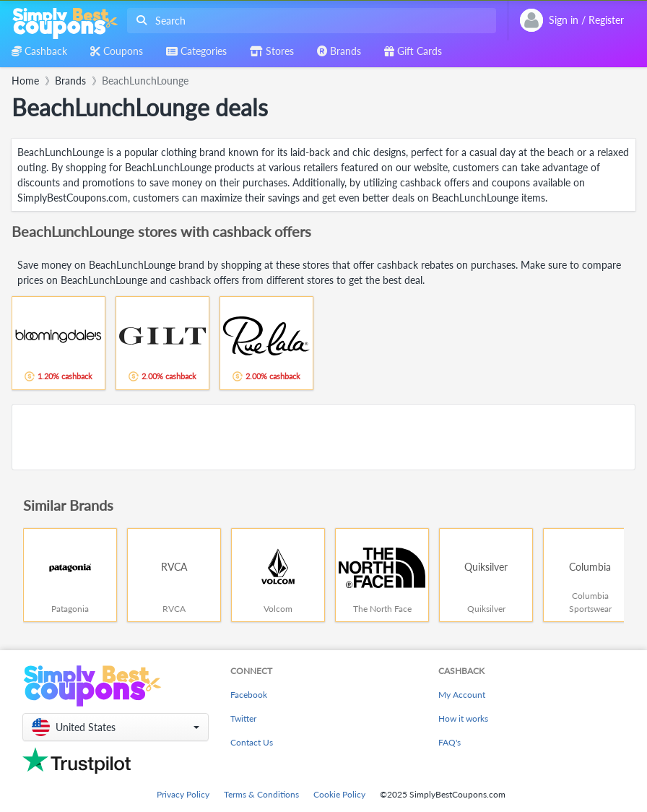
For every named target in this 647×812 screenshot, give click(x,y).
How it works (463, 718)
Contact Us (252, 742)
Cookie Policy (339, 794)
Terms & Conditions (261, 794)
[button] (116, 727)
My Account (462, 695)
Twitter (243, 718)
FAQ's (450, 742)
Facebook (249, 695)
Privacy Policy (183, 794)
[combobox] (309, 21)
